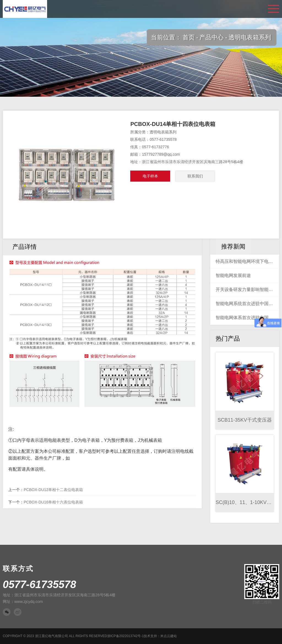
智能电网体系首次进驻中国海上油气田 (245, 318)
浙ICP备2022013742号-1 (125, 636)
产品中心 (211, 37)
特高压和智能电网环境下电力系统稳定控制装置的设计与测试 (245, 261)
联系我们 (195, 176)
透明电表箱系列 (250, 37)
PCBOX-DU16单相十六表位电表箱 (53, 502)
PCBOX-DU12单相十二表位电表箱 (53, 490)
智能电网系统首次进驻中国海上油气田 (245, 304)
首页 (189, 37)
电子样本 (150, 176)
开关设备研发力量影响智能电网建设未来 (245, 289)
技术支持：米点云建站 (160, 636)
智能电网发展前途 (233, 275)
